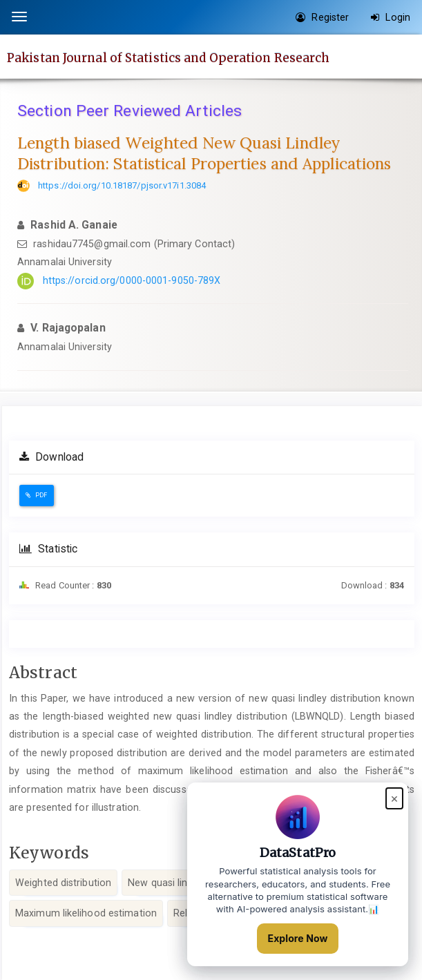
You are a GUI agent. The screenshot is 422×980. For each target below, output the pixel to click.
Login (391, 17)
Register (322, 17)
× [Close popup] (394, 798)
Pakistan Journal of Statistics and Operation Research (168, 57)
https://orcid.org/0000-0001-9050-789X (132, 280)
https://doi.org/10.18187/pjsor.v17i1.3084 (122, 185)
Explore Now (298, 938)
